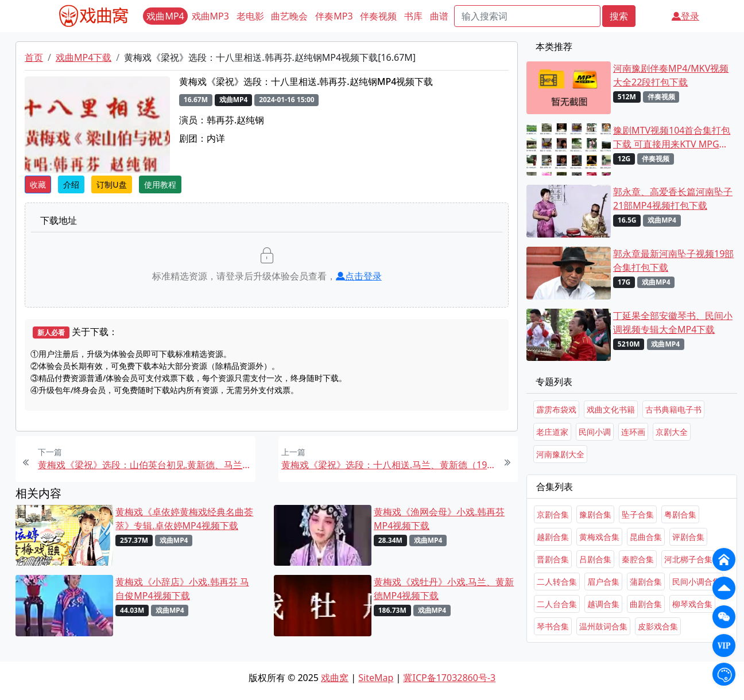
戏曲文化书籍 (611, 409)
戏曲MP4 (165, 16)
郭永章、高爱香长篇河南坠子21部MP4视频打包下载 (673, 199)
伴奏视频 (378, 16)
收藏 (38, 184)
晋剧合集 (553, 559)
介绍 (71, 184)
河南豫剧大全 (560, 454)
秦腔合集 (638, 559)
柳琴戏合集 (692, 604)
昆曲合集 (646, 537)
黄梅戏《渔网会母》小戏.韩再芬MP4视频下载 (439, 519)
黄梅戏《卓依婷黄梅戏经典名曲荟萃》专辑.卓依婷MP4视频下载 (184, 519)
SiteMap (376, 678)
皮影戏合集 (658, 626)
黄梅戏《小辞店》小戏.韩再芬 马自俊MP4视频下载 (182, 589)
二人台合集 (557, 604)
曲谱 (439, 16)
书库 (413, 16)
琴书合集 (553, 626)
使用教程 (160, 184)
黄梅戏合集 (599, 537)
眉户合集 (603, 582)
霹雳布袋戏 (556, 409)
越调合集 (603, 604)
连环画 (633, 432)
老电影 (250, 16)
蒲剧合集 (646, 582)
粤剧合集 (680, 514)
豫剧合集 (595, 514)
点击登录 (359, 276)
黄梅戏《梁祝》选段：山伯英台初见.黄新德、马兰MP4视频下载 (145, 465)
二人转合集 (557, 582)
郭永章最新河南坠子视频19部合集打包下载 (673, 260)
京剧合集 (553, 514)
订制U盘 (111, 184)
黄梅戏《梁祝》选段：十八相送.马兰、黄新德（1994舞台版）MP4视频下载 (389, 465)
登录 (685, 16)
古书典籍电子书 (673, 409)
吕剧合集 (595, 559)
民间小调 (595, 432)
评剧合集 (688, 537)
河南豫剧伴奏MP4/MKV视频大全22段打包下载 (671, 75)
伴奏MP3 (334, 16)
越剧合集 (553, 537)
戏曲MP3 (210, 16)
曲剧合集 (646, 604)
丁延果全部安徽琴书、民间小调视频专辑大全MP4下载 (673, 322)
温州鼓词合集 (603, 626)
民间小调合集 (696, 582)
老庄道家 (552, 432)
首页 (34, 57)
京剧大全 (672, 432)
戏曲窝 (335, 678)
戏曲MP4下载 (84, 57)
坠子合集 (638, 514)
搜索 (619, 16)
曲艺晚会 (289, 16)
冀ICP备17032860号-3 (449, 678)
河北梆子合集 (688, 559)
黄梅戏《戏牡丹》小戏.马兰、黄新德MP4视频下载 (444, 589)
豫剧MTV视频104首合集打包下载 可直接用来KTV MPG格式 (672, 137)
